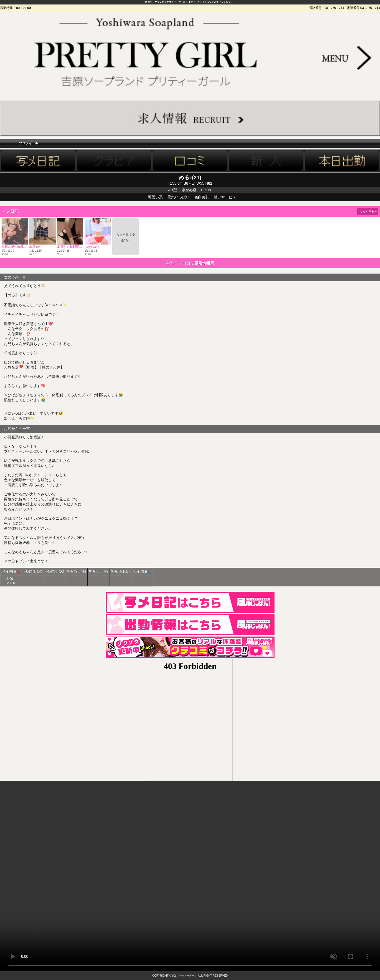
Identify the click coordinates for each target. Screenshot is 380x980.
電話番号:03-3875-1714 (363, 8)
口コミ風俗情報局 (198, 263)
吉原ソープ (174, 263)
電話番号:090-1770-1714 (327, 8)
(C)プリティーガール (185, 976)
